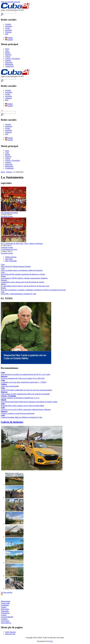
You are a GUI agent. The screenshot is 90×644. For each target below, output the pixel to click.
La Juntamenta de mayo (9, 249)
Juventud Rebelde (7, 617)
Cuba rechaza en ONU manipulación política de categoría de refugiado (25, 394)
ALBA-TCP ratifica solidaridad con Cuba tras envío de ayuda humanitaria (26, 390)
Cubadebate (5, 605)
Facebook (9, 30)
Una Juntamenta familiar (9, 213)
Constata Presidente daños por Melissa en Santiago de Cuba (22, 417)
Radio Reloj (5, 609)
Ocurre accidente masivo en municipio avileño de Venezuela (22, 270)
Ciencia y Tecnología (12, 59)
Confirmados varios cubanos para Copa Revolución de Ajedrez (23, 282)
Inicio (7, 49)
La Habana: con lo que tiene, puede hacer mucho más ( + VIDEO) (24, 382)
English (9, 38)
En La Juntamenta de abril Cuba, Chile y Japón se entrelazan (22, 243)
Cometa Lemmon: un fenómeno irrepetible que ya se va (20, 398)
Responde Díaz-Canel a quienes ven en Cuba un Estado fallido (22, 406)
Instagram (9, 26)
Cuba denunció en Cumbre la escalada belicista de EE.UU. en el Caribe (25, 374)
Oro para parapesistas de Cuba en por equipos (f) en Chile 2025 (23, 378)
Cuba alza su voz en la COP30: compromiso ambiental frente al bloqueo (26, 409)
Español (9, 40)
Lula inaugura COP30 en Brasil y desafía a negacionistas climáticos (24, 278)
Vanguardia (5, 611)
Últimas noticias (11, 257)
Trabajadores (5, 613)
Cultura (8, 57)
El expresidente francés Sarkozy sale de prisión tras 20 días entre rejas (25, 286)
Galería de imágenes (12, 422)
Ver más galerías (7, 592)
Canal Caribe (5, 603)
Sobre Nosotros (11, 632)
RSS (7, 34)
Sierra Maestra (6, 623)
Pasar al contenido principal (10, 2)
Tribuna (4, 607)
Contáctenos (9, 66)
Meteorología (5, 601)
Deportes (8, 55)
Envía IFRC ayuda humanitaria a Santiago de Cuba (18, 294)
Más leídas (9, 259)
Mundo (8, 53)
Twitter (8, 28)
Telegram (8, 32)
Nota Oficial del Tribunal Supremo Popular (16, 266)
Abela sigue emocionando (10, 386)
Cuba (7, 51)
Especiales (9, 62)
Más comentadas (11, 261)
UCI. (51, 641)
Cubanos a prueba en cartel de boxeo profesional (18, 413)
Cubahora (4, 619)
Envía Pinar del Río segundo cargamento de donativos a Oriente (23, 274)
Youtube (8, 24)
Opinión (8, 60)
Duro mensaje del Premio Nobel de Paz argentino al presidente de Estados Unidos (29, 402)
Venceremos (5, 621)
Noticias (9, 172)
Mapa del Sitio (10, 634)
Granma (4, 615)
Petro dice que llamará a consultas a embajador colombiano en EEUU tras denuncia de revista (33, 290)
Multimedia (9, 64)
